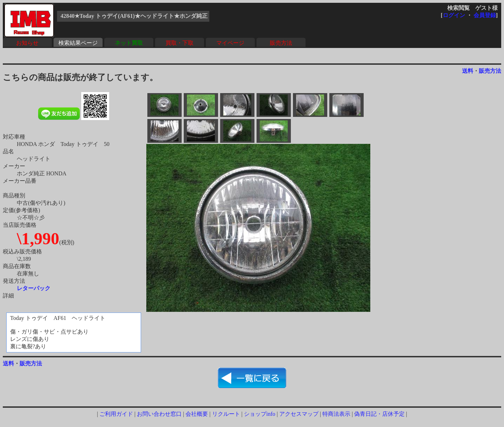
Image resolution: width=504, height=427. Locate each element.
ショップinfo (260, 414)
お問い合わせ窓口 (159, 414)
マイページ (230, 43)
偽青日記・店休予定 (379, 414)
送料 (468, 71)
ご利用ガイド (116, 414)
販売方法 (281, 43)
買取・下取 (180, 43)
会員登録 (485, 15)
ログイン (454, 15)
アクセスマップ (299, 414)
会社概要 (197, 414)
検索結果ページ (78, 43)
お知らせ (27, 43)
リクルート (226, 414)
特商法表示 (336, 414)
